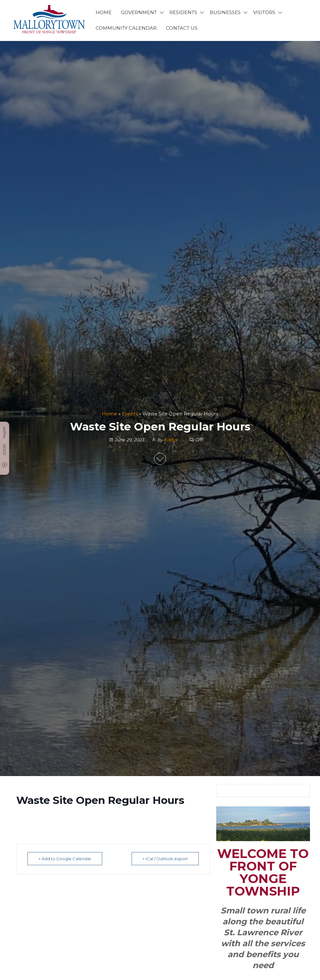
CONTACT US (182, 28)
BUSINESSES (225, 12)
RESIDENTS (183, 12)
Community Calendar (126, 28)
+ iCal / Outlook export (165, 859)
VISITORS (264, 12)
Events (130, 414)
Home (110, 414)
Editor (171, 439)
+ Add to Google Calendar (65, 859)
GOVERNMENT (139, 12)
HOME (104, 12)
